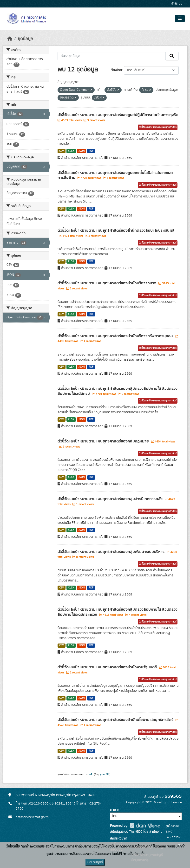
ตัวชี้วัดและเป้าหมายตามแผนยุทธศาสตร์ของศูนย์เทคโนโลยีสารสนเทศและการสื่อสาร (115, 175)
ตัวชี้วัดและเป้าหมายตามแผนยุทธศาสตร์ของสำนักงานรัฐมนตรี (108, 667)
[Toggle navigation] (180, 19)
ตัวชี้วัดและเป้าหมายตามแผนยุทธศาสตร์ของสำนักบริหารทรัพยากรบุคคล (116, 336)
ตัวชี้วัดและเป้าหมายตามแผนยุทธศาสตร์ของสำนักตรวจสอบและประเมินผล (116, 231)
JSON (82, 151)
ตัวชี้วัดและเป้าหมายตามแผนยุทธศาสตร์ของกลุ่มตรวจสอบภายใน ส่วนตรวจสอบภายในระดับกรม (118, 391)
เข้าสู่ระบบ (176, 4)
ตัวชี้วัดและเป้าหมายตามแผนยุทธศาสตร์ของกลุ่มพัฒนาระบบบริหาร (111, 552)
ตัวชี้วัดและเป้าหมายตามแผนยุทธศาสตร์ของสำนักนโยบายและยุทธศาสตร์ (116, 720)
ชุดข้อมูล (25, 39)
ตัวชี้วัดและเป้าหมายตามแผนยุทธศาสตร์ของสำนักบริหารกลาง (107, 283)
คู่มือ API (105, 774)
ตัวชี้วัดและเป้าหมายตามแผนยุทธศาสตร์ (158, 127)
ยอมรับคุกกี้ (95, 862)
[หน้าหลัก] (10, 39)
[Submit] (172, 56)
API (91, 774)
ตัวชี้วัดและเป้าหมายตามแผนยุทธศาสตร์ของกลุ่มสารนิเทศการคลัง (111, 499)
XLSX (71, 151)
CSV (62, 151)
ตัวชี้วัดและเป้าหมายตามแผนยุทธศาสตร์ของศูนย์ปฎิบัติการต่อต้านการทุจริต (118, 115)
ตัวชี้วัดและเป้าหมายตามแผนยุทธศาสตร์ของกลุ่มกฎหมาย (104, 441)
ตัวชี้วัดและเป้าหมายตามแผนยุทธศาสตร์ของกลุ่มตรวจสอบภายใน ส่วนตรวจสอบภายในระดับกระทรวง (118, 612)
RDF (91, 151)
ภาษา (114, 810)
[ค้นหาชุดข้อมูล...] (112, 56)
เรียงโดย (116, 70)
